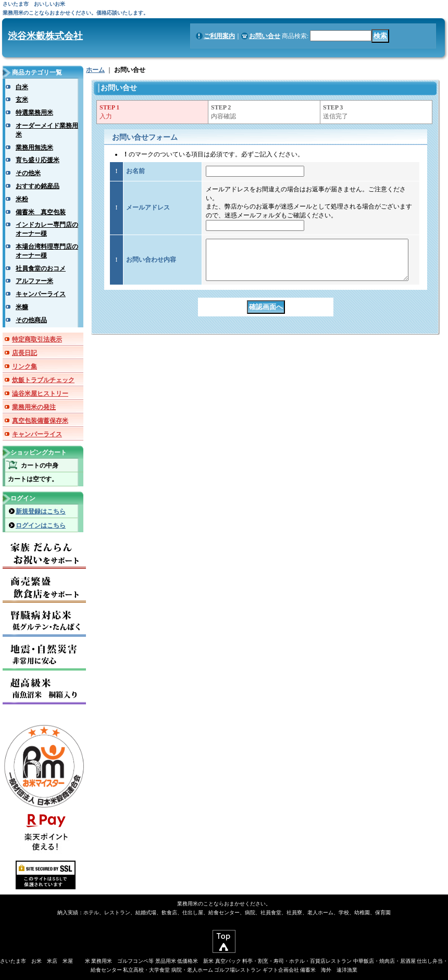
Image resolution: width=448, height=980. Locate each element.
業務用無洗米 (34, 148)
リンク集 (24, 366)
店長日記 (24, 353)
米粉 (22, 199)
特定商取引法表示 (37, 339)
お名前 (135, 171)
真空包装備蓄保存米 (40, 421)
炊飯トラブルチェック (43, 380)
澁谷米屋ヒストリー (40, 394)
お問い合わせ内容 (151, 264)
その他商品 (31, 320)
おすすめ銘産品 (38, 186)
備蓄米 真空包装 (41, 212)
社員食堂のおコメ (41, 268)
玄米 (22, 100)
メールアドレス (148, 207)
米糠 (22, 307)
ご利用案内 (219, 36)
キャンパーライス (41, 294)
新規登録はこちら (41, 511)
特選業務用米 (34, 113)
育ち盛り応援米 (38, 160)
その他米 (28, 173)
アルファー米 (34, 281)
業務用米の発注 (34, 407)
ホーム (95, 70)
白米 (22, 87)
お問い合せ (265, 36)
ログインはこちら (41, 525)
